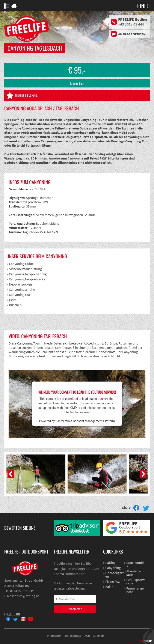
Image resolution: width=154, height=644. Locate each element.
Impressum (54, 636)
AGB (87, 636)
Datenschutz (73, 636)
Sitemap (99, 636)
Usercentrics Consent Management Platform (85, 421)
